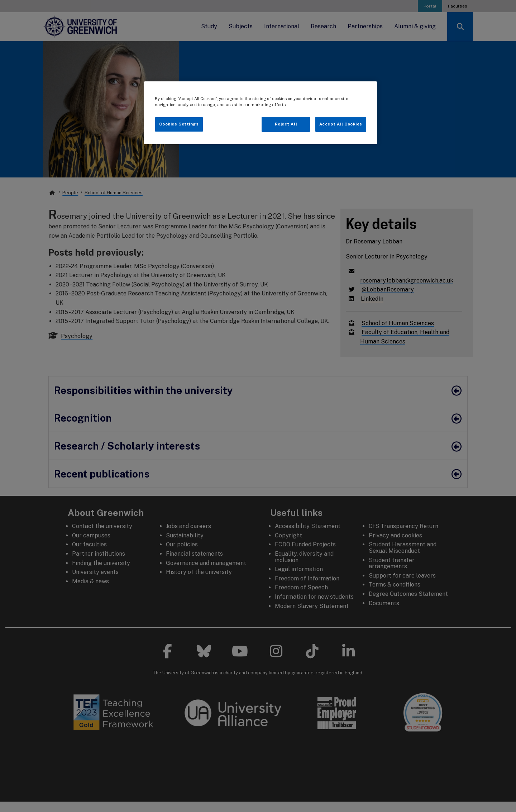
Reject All (286, 124)
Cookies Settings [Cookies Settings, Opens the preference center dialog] (179, 124)
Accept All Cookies (341, 124)
